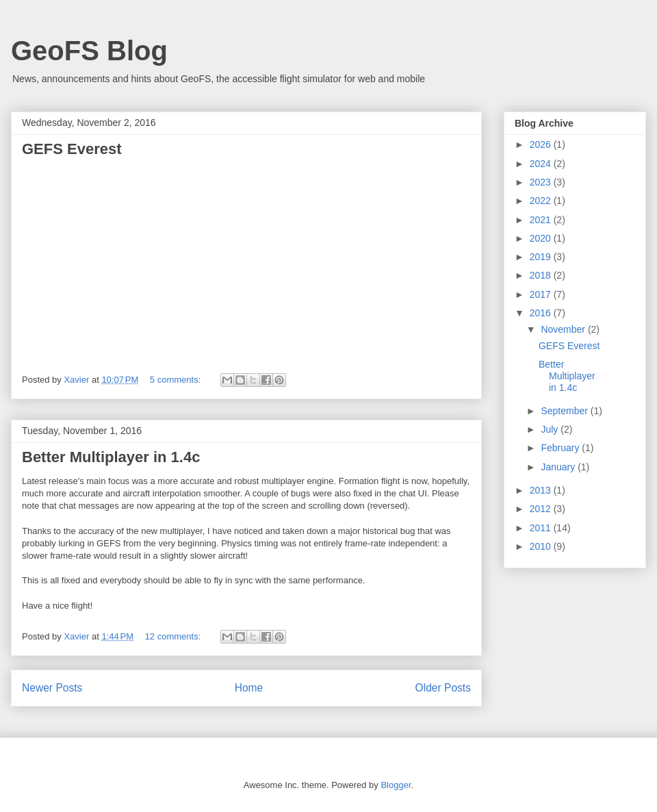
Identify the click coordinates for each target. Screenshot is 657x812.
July (551, 429)
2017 (542, 294)
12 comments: (174, 636)
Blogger (396, 785)
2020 (542, 238)
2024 (542, 164)
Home (249, 688)
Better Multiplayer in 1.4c (111, 457)
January (559, 467)
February (561, 448)
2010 (542, 546)
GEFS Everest (72, 149)
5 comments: (177, 380)
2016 (542, 313)
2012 (542, 509)
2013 (542, 490)
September (565, 411)
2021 (542, 220)
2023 (542, 182)
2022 (542, 201)
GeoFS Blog (89, 51)
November (564, 329)
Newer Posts (52, 688)
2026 (542, 144)
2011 (542, 528)
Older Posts (443, 688)
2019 (542, 257)
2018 (542, 275)
